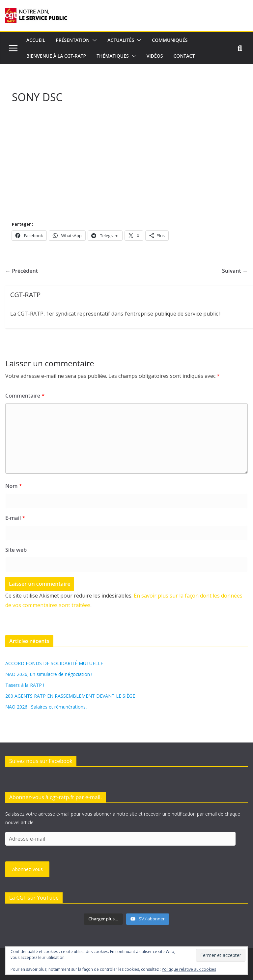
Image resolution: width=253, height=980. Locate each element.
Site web (16, 550)
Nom (14, 486)
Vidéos (155, 56)
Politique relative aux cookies (189, 969)
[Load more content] (103, 919)
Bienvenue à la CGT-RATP (56, 56)
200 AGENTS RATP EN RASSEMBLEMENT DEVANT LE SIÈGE (70, 696)
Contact (184, 56)
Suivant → (235, 271)
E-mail (15, 518)
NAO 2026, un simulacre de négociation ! (49, 674)
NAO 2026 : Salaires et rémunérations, (46, 707)
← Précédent (22, 271)
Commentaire (25, 396)
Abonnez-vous (28, 869)
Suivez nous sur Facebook (41, 761)
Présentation (73, 40)
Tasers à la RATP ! (25, 685)
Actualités (121, 40)
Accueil (36, 40)
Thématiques (113, 56)
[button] (93, 40)
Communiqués (170, 40)
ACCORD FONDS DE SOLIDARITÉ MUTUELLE (54, 663)
